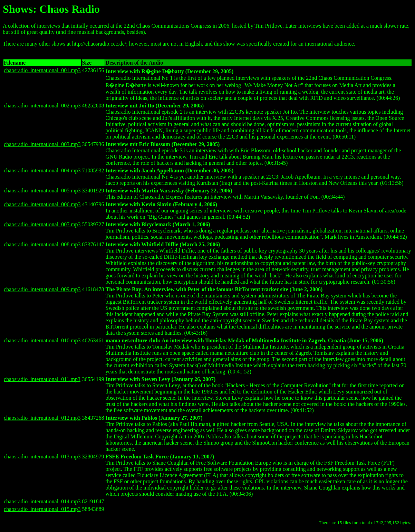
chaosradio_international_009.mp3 (42, 289)
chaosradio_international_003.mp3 (42, 144)
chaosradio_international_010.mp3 (42, 340)
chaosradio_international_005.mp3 (42, 191)
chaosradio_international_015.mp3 (42, 509)
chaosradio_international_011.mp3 (42, 379)
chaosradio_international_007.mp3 (42, 224)
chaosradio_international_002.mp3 (42, 106)
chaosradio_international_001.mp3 (42, 70)
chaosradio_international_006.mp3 (42, 204)
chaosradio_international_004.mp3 (42, 170)
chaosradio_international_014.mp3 (42, 501)
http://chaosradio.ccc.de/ (99, 44)
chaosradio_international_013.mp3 (42, 457)
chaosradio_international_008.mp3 (42, 244)
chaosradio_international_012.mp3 (42, 418)
